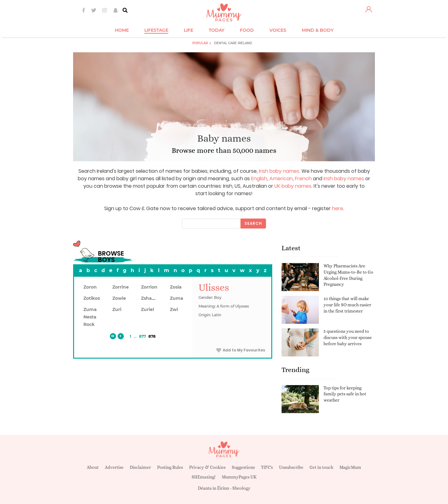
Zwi (174, 309)
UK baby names (293, 186)
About (93, 467)
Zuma (177, 298)
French (303, 179)
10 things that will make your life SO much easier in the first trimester (347, 305)
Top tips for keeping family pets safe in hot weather (345, 394)
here (338, 208)
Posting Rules (170, 467)
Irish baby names (279, 171)
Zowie (119, 298)
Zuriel (147, 309)
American (281, 179)
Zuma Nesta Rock (90, 317)
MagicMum (350, 467)
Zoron (90, 287)
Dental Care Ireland (233, 43)
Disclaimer (140, 467)
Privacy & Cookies (207, 467)
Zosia (176, 287)
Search (253, 223)
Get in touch (321, 467)
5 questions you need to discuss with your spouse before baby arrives (348, 337)
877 (142, 336)
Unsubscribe (291, 467)
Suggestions (243, 467)
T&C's (267, 467)
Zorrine (121, 287)
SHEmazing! (204, 477)
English (259, 179)
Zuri (117, 309)
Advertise (114, 467)
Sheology (241, 488)
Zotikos (92, 298)
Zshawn (150, 298)
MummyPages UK (239, 477)
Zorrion (149, 287)
